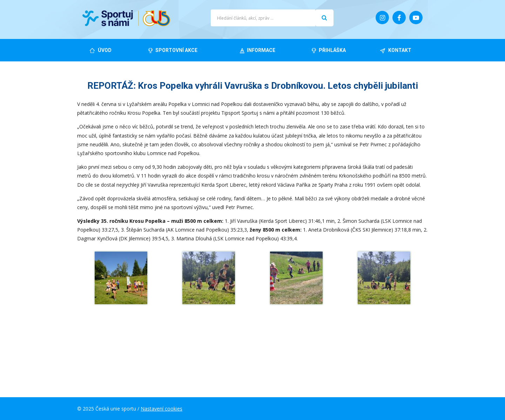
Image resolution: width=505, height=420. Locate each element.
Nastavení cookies (161, 409)
